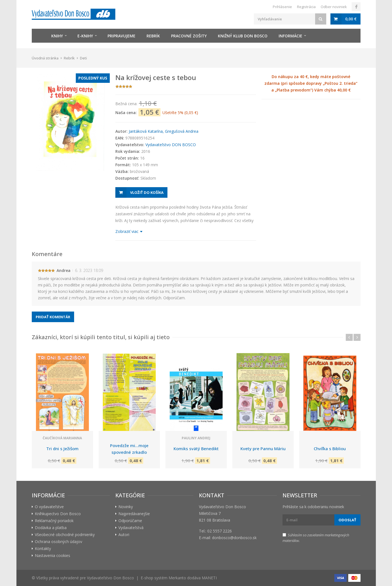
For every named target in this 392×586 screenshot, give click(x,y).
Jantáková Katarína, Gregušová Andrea (164, 131)
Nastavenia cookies (53, 555)
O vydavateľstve (49, 507)
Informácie (290, 36)
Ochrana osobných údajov (59, 542)
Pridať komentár (53, 317)
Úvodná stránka (45, 58)
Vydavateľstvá (131, 528)
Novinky (126, 507)
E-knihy (85, 36)
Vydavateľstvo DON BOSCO (171, 145)
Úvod (39, 36)
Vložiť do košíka (147, 192)
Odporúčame (130, 521)
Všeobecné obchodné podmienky (65, 535)
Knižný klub (243, 36)
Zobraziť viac (129, 231)
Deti (83, 58)
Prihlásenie (282, 7)
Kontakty (43, 548)
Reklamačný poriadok (54, 521)
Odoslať (347, 520)
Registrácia (306, 7)
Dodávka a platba (51, 528)
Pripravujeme (121, 36)
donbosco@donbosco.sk (234, 538)
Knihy (57, 36)
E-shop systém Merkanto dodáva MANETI (179, 578)
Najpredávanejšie (134, 514)
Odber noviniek (334, 7)
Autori (124, 535)
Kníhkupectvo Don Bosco (58, 514)
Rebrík (153, 36)
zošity (189, 36)
